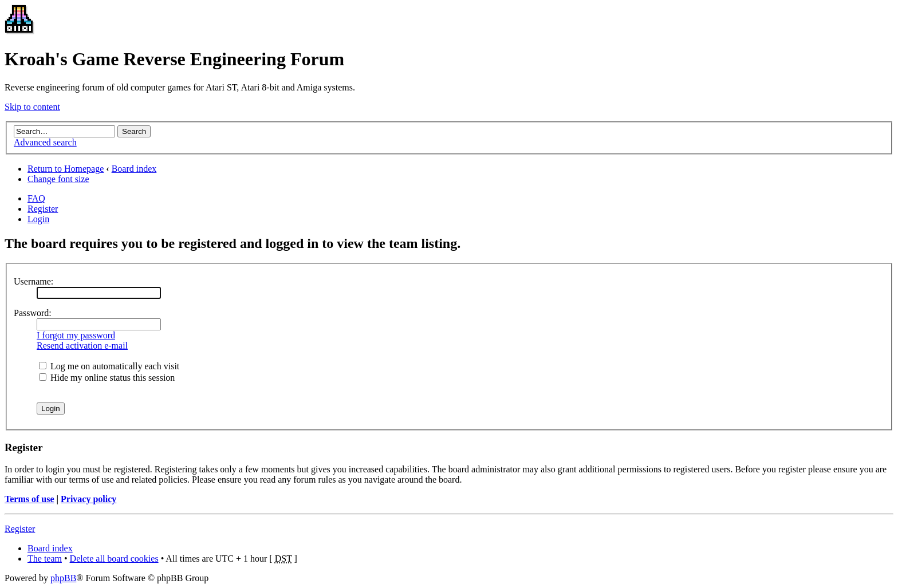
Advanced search (45, 142)
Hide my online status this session (107, 378)
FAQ (36, 198)
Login (38, 219)
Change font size (58, 179)
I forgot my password (76, 335)
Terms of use (29, 499)
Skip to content (32, 107)
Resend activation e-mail (82, 346)
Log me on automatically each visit (109, 366)
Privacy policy (88, 499)
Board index (134, 169)
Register (43, 209)
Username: (34, 281)
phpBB (63, 578)
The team (45, 559)
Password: (33, 313)
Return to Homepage (66, 169)
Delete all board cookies (114, 559)
